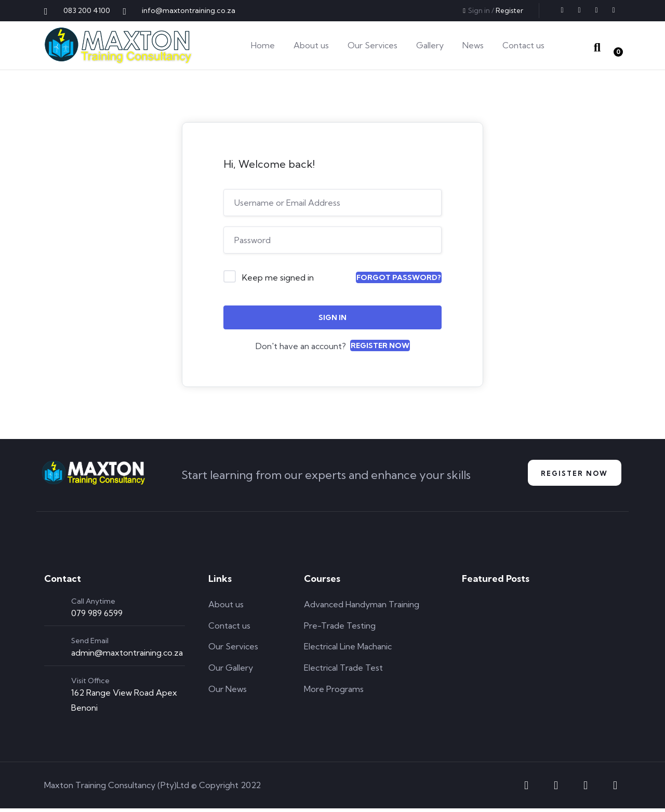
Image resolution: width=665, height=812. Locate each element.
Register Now (380, 345)
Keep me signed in (278, 277)
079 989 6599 (97, 617)
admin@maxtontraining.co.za (127, 656)
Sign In (332, 317)
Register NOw (570, 475)
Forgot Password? (399, 277)
